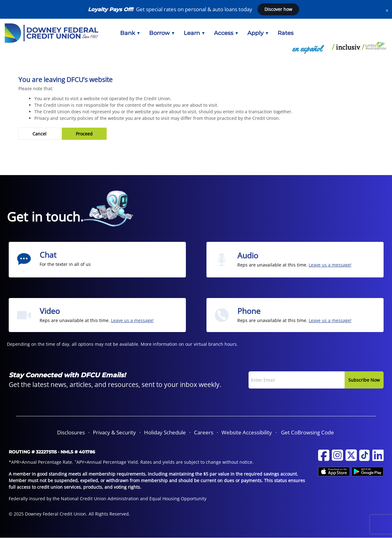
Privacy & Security (114, 432)
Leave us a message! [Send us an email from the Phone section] (330, 320)
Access (226, 33)
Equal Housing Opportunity (178, 499)
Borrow (162, 33)
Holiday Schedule (165, 432)
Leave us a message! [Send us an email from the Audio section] (330, 265)
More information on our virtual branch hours (189, 344)
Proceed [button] (84, 134)
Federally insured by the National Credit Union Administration (74, 499)
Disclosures (71, 432)
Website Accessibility (247, 432)
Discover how (278, 9)
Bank (130, 33)
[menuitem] (130, 33)
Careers (204, 432)
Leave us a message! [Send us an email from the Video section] (132, 320)
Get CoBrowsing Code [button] (307, 432)
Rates (286, 33)
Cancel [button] (39, 134)
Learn (194, 33)
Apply (258, 33)
